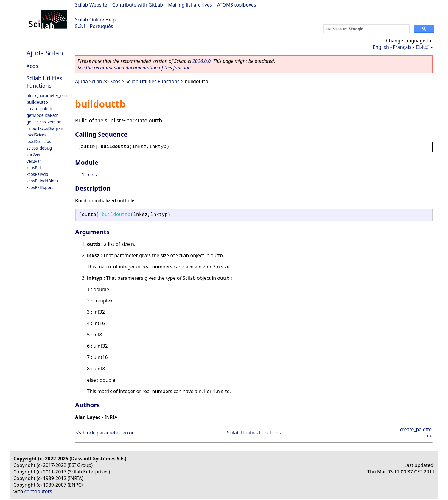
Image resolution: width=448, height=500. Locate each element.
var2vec (34, 154)
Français (402, 47)
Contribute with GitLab (138, 5)
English (381, 47)
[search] (366, 29)
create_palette (40, 109)
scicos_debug (39, 148)
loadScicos (36, 135)
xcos (92, 175)
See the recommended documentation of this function (134, 68)
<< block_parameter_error (105, 433)
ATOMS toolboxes (237, 5)
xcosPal (34, 168)
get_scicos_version (44, 122)
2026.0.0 (202, 61)
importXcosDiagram (46, 128)
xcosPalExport (40, 187)
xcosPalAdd (37, 174)
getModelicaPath (43, 115)
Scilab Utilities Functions (44, 82)
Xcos (32, 66)
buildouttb (37, 102)
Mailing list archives (190, 5)
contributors (38, 491)
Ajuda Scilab (45, 53)
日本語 (423, 47)
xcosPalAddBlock (42, 181)
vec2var (34, 161)
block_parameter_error (48, 96)
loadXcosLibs (39, 141)
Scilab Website (91, 5)
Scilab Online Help (95, 20)
